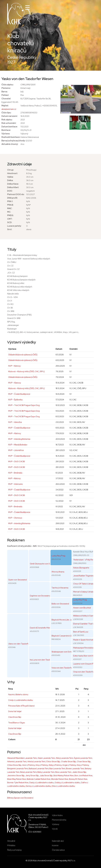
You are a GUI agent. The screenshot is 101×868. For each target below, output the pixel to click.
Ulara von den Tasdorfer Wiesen (22, 644)
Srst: (10, 229)
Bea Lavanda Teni (63, 772)
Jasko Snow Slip (79, 772)
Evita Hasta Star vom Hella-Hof (87, 656)
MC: (9, 212)
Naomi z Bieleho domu (18, 694)
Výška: (10, 177)
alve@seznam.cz (9, 109)
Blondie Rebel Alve (60, 779)
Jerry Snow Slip (32, 776)
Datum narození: (10, 116)
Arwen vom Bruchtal (82, 608)
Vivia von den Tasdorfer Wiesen (66, 668)
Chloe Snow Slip (14, 765)
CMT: (10, 219)
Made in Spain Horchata (84, 640)
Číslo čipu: (6, 113)
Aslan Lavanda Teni (46, 758)
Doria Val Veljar (15, 711)
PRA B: (10, 205)
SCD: (10, 222)
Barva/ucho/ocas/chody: (13, 141)
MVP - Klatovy (14, 383)
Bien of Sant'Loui (81, 632)
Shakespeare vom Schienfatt (64, 652)
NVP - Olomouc (15, 518)
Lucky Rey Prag (58, 556)
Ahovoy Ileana (58, 572)
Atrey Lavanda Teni (64, 758)
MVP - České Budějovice (19, 394)
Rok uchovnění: (9, 123)
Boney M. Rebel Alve (78, 779)
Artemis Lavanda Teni (17, 762)
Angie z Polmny (69, 765)
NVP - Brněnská (15, 473)
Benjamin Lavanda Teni (18, 769)
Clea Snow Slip (15, 717)
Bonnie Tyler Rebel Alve (18, 783)
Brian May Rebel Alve (17, 779)
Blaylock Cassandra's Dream (64, 636)
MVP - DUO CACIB (16, 462)
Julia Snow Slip (46, 776)
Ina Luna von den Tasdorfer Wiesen (46, 660)
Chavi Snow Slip (84, 762)
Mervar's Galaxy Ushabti (84, 592)
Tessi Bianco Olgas (16, 723)
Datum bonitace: (10, 127)
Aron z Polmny (28, 765)
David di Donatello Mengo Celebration (47, 628)
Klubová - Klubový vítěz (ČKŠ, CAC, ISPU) (26, 371)
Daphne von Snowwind (40, 596)
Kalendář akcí (58, 841)
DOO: (10, 191)
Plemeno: (6, 88)
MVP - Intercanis (15, 484)
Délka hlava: (13, 184)
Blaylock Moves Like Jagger (64, 620)
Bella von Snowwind (60, 604)
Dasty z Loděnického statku (42, 783)
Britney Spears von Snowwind (20, 798)
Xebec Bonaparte (81, 568)
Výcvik (55, 829)
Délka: (10, 180)
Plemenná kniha (59, 820)
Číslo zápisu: (8, 85)
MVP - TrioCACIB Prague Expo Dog (24, 405)
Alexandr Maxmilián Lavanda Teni (22, 758)
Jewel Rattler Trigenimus (84, 576)
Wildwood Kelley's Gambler (85, 616)
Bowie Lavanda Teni (75, 769)
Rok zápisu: (7, 120)
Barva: (5, 92)
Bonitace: (6, 130)
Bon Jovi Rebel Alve (83, 776)
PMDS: (10, 215)
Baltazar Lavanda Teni (39, 769)
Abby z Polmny (55, 765)
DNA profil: (12, 198)
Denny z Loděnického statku (38, 786)
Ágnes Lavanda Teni (83, 758)
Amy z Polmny (83, 765)
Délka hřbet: (13, 187)
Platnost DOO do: (16, 194)
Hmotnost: (13, 173)
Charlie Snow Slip (68, 762)
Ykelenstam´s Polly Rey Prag (86, 560)
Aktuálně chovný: (10, 144)
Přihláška (11, 845)
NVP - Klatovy (14, 366)
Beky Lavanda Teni (46, 772)
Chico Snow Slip (53, 762)
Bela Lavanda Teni (28, 772)
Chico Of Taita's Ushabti (84, 584)
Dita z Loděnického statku (63, 786)
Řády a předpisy (14, 850)
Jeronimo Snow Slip (16, 776)
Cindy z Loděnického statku (21, 700)
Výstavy (56, 824)
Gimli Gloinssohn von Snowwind (44, 564)
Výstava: (6, 134)
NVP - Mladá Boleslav (18, 445)
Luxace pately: (14, 226)
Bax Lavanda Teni (57, 769)
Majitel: (5, 106)
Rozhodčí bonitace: (11, 137)
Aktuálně (11, 841)
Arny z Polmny (42, 765)
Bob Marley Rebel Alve (64, 776)
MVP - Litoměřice (16, 450)
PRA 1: (10, 201)
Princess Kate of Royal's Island (21, 706)
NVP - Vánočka (15, 422)
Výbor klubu (57, 815)
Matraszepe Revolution (84, 648)
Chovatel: (6, 99)
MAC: (10, 208)
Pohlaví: (5, 95)
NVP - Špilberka (15, 400)
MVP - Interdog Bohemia (19, 439)
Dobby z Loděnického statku (67, 783)
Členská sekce (58, 850)
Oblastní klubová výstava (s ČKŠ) (23, 355)
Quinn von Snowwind (17, 580)
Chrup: (11, 170)
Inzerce (55, 845)
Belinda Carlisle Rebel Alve (39, 779)
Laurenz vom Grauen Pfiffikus (86, 664)
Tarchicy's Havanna (60, 588)
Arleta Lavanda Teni (36, 762)
